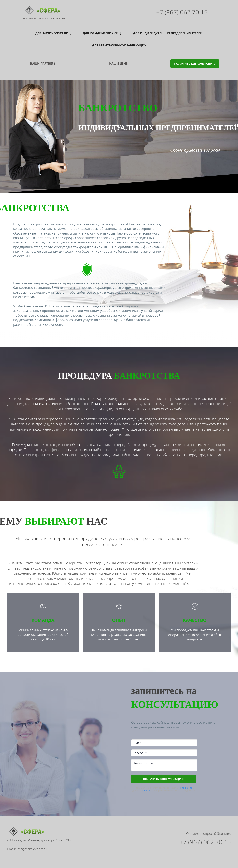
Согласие (146, 782)
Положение (185, 780)
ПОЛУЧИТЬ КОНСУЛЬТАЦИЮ (195, 55)
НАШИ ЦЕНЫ (119, 55)
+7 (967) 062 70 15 (182, 12)
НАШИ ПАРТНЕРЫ (43, 55)
